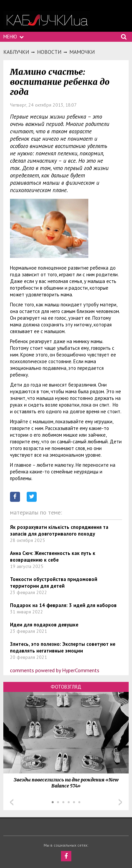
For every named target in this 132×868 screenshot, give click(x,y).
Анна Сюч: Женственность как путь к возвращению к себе (53, 556)
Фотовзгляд (66, 687)
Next (120, 802)
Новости (49, 52)
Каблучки (16, 52)
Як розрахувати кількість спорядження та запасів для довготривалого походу (59, 530)
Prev (12, 802)
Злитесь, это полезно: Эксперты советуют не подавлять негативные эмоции (63, 647)
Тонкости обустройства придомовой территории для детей (54, 583)
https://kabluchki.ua (47, 20)
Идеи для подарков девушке (44, 625)
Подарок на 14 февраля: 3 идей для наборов (63, 605)
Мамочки (82, 52)
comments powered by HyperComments (55, 670)
